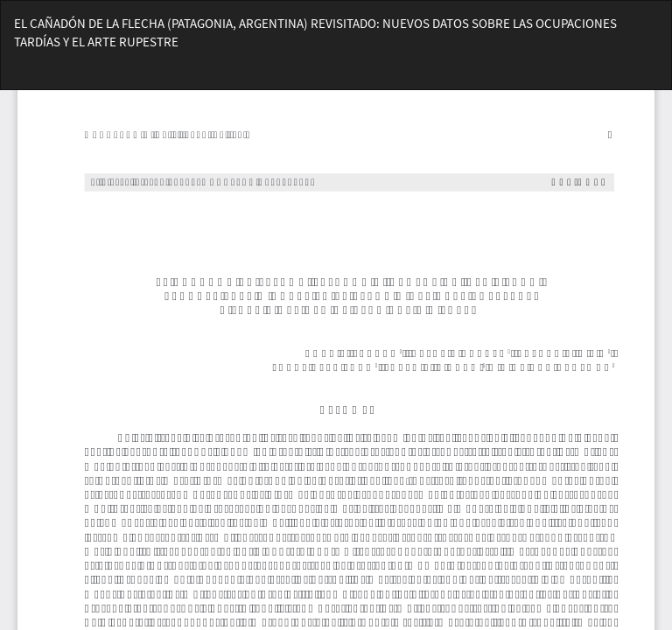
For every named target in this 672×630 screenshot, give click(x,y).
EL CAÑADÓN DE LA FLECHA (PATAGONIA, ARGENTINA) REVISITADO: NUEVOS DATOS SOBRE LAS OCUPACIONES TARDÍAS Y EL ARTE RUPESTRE (315, 32)
